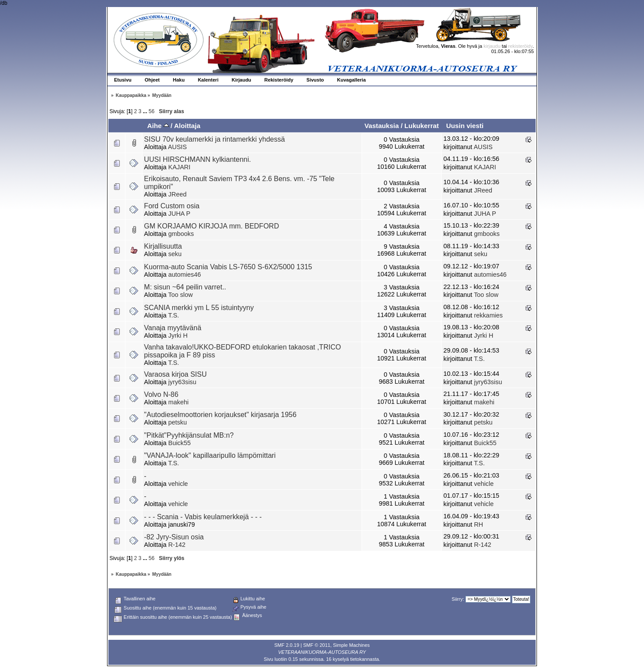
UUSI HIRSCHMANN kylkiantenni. (197, 159)
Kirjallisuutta (163, 246)
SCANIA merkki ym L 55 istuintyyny (199, 308)
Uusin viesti (465, 126)
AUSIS (177, 147)
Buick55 (180, 443)
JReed (178, 194)
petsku (178, 422)
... (146, 111)
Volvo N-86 (161, 394)
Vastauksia (382, 126)
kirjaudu (492, 46)
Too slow (180, 295)
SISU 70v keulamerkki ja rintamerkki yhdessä (214, 139)
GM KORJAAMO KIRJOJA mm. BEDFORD (211, 226)
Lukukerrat (422, 126)
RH (478, 524)
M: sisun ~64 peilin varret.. (185, 287)
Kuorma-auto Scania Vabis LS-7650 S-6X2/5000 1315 (228, 267)
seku (175, 254)
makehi (179, 402)
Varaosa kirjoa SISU (175, 374)
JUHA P (179, 214)
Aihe (158, 126)
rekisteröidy (521, 46)
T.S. (174, 315)
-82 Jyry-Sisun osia (174, 537)
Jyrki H (178, 335)
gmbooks (181, 234)
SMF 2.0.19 (287, 645)
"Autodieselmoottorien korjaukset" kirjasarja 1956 (220, 415)
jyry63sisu (182, 382)
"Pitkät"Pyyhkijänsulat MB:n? (189, 435)
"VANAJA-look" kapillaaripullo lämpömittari (210, 455)
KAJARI (179, 167)
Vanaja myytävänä (172, 328)
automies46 (185, 275)
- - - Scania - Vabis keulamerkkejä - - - (203, 517)
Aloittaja (187, 126)
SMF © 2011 (317, 645)
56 (152, 111)
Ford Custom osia (172, 206)
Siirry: (458, 599)
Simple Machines (351, 645)
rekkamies (488, 315)
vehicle (178, 484)
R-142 (177, 545)
